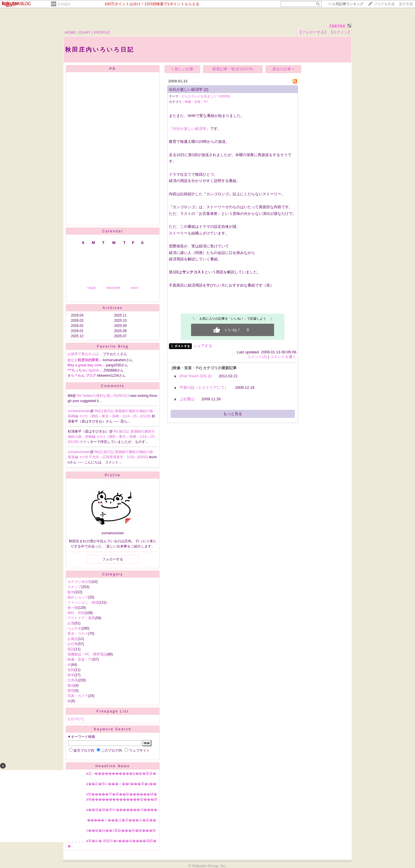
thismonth (113, 288)
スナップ (74, 587)
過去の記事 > (283, 69)
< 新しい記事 (183, 69)
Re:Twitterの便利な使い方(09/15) (103, 396)
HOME (70, 32)
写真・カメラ (78, 696)
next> (135, 288)
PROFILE (102, 32)
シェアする (203, 346)
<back (91, 288)
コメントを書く (283, 357)
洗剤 (71, 670)
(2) (206, 89)
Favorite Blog (113, 346)
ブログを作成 (384, 4)
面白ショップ (78, 597)
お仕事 (73, 644)
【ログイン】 (340, 32)
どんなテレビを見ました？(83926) (206, 96)
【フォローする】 (313, 32)
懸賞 (71, 691)
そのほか (64, 4)
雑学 (71, 675)
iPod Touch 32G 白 (196, 376)
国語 (71, 649)
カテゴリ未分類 (80, 582)
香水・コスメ (78, 634)
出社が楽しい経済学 (186, 89)
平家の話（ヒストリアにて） (204, 387)
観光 (71, 592)
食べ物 (73, 608)
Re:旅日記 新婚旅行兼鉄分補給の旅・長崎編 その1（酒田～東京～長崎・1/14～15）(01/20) (113, 437)
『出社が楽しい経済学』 (189, 129)
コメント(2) (257, 357)
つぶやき (74, 628)
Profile (113, 475)
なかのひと (76, 719)
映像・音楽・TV (80, 659)
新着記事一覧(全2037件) (233, 69)
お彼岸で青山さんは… (85, 354)
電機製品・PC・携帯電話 (87, 654)
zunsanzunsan (79, 411)
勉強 (71, 685)
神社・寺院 (76, 613)
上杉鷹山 (187, 399)
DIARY (85, 32)
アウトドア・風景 (81, 618)
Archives (113, 308)
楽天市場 (406, 4)
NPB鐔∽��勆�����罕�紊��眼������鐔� (112, 794)
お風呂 (73, 639)
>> (346, 4)
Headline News (113, 766)
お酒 (71, 623)
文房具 (73, 680)
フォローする (113, 559)
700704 (337, 26)
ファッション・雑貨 (83, 602)
